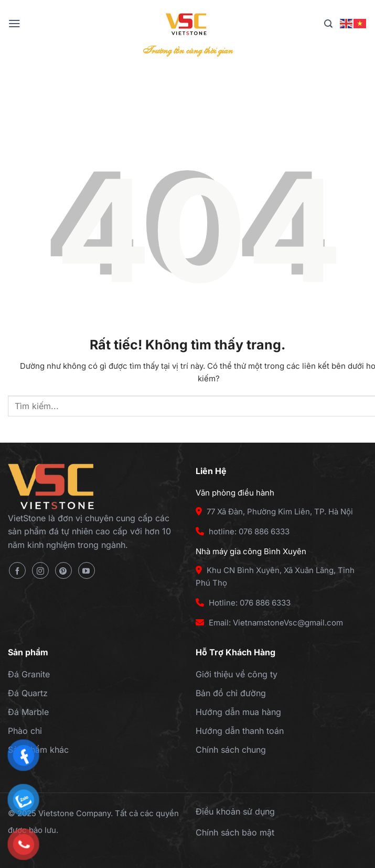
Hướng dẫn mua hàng (238, 712)
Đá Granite (29, 674)
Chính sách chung (231, 750)
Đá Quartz (28, 693)
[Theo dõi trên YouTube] (87, 570)
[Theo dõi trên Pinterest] (63, 570)
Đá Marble (28, 712)
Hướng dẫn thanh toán (240, 731)
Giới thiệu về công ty (237, 674)
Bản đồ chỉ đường (231, 693)
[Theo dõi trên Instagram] (40, 570)
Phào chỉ (25, 731)
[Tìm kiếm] (328, 24)
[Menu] (14, 24)
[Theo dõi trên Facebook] (17, 570)
